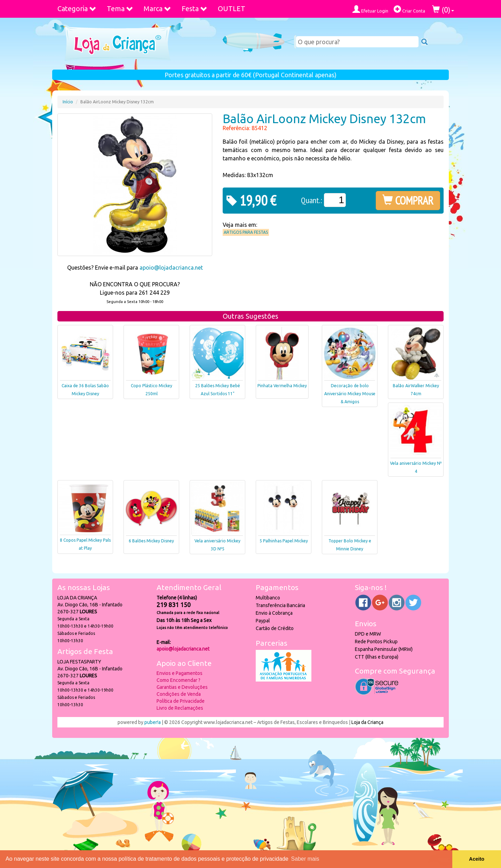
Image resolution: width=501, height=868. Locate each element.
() (443, 10)
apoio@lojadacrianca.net (171, 268)
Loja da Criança (367, 722)
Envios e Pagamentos (180, 673)
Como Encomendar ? (178, 680)
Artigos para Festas (246, 232)
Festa (194, 9)
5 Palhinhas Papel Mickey (284, 541)
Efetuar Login (370, 9)
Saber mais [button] (305, 859)
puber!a (153, 722)
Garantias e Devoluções (182, 687)
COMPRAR (408, 200)
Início (68, 102)
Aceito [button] (477, 859)
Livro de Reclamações (180, 708)
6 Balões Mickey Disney (151, 541)
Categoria (77, 9)
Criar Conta (409, 9)
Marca (157, 9)
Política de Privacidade (181, 701)
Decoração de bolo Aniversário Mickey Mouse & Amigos (350, 394)
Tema (120, 9)
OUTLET (232, 9)
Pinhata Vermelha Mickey (282, 386)
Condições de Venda (179, 694)
